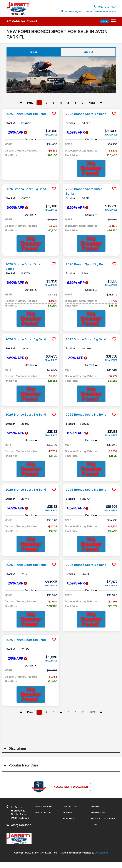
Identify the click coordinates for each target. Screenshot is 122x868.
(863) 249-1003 (105, 7)
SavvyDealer (101, 853)
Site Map (96, 807)
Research (69, 819)
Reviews (68, 813)
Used (88, 52)
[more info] (31, 110)
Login (94, 825)
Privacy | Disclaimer (103, 819)
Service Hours (43, 807)
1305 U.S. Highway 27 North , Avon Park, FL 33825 (88, 12)
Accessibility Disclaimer (71, 788)
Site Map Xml (98, 813)
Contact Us (70, 807)
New (34, 52)
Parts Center (43, 813)
